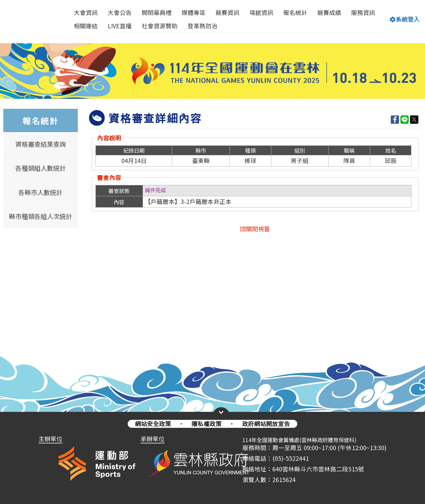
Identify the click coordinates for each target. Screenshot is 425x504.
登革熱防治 (203, 26)
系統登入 (405, 19)
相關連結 (86, 26)
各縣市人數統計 (40, 192)
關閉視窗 (255, 229)
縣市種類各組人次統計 (41, 216)
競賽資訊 (227, 12)
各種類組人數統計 (41, 168)
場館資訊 (261, 12)
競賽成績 (329, 12)
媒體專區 (194, 12)
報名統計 (295, 12)
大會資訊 (86, 12)
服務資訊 (363, 12)
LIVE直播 (120, 26)
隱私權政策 (207, 424)
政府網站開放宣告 (266, 424)
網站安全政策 (153, 424)
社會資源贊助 (160, 26)
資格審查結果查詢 (41, 144)
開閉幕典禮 (157, 12)
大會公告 (120, 12)
